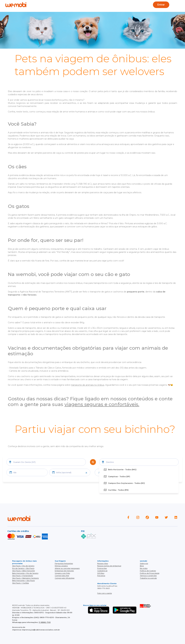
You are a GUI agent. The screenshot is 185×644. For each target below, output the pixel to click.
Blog (68, 5)
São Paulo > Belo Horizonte (23, 571)
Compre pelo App (62, 576)
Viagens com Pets (62, 573)
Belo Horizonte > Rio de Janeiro (25, 573)
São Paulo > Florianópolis (23, 576)
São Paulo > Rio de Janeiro (23, 566)
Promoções (102, 568)
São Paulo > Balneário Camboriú (25, 578)
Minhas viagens (61, 566)
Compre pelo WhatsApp (65, 578)
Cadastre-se (102, 571)
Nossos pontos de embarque (109, 566)
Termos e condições (148, 576)
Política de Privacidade (150, 573)
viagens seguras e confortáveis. (102, 404)
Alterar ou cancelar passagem (67, 568)
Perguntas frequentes (64, 563)
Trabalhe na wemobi (148, 578)
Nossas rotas (103, 563)
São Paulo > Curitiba (20, 583)
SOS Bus (101, 573)
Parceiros (101, 576)
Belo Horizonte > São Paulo (23, 581)
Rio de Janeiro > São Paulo (23, 568)
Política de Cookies (148, 571)
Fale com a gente (105, 593)
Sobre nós (144, 563)
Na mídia (144, 568)
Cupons (130, 5)
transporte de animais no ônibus (88, 385)
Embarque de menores (64, 571)
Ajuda (56, 5)
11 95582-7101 (45, 622)
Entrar (161, 5)
